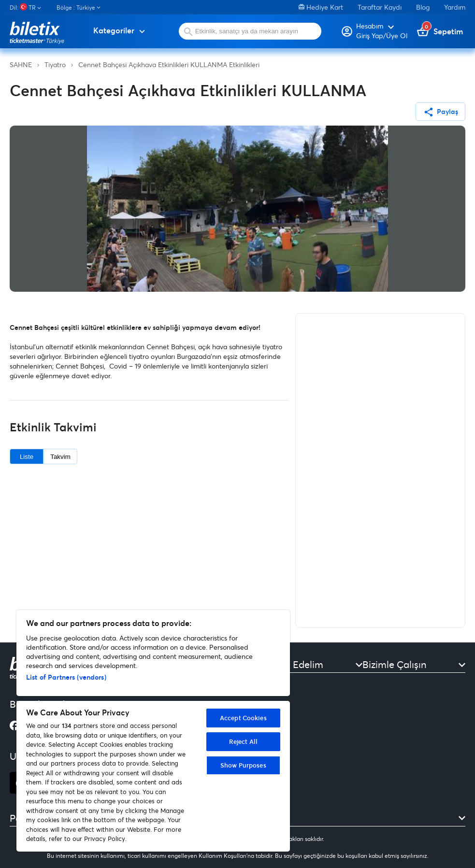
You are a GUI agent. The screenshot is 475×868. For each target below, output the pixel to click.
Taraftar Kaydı (380, 7)
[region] (153, 731)
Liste (27, 457)
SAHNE (21, 64)
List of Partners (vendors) (66, 677)
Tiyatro (55, 64)
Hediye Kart (321, 7)
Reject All (243, 741)
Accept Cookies (243, 718)
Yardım (455, 7)
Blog (423, 7)
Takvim (60, 457)
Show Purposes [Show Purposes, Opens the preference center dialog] (243, 765)
